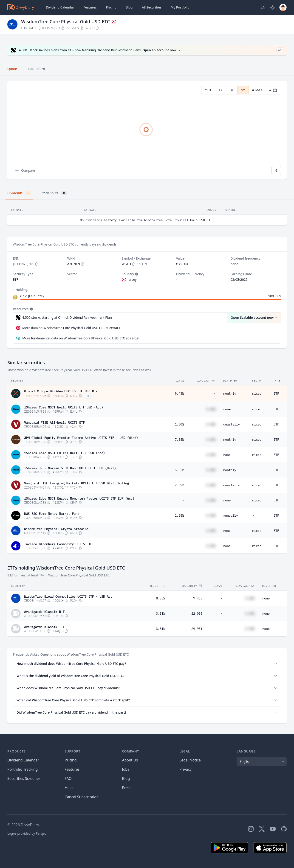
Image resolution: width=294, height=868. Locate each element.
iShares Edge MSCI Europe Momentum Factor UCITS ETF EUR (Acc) (79, 498)
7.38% (179, 440)
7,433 (198, 598)
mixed (257, 393)
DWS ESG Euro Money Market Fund (52, 513)
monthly (230, 393)
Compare (25, 171)
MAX (257, 90)
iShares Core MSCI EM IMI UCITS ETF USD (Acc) (65, 452)
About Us (130, 760)
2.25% (179, 515)
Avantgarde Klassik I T (44, 626)
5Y (243, 90)
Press (127, 788)
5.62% (179, 470)
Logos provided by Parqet (27, 833)
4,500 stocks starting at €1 (67, 318)
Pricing (111, 7)
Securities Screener (24, 778)
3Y (232, 90)
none (227, 409)
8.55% (161, 598)
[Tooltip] (136, 274)
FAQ (68, 778)
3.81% (161, 613)
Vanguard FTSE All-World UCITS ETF (54, 422)
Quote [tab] (12, 69)
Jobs (126, 769)
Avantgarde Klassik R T (44, 611)
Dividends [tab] (19, 193)
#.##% (211, 409)
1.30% (179, 424)
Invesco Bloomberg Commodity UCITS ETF (58, 544)
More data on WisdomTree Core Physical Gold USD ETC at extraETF (72, 328)
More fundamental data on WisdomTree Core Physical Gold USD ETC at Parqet (81, 338)
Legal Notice (190, 760)
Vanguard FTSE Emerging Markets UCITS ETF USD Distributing (76, 483)
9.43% (179, 393)
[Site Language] (263, 7)
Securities (151, 7)
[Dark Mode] (272, 7)
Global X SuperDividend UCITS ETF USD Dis (61, 391)
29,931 (197, 629)
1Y (220, 90)
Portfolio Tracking (23, 769)
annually (231, 515)
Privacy (185, 769)
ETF (276, 393)
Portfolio (180, 7)
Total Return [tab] (36, 69)
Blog (126, 778)
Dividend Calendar (60, 7)
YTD (208, 90)
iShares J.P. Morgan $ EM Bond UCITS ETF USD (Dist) (70, 468)
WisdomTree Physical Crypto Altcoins (56, 528)
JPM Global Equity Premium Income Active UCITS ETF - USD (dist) (81, 437)
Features (90, 7)
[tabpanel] (147, 130)
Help (69, 788)
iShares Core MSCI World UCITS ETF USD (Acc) (64, 407)
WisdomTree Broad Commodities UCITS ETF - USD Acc (68, 596)
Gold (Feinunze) (32, 296)
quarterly (232, 424)
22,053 (197, 613)
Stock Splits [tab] (54, 193)
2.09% (179, 485)
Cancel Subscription (82, 797)
